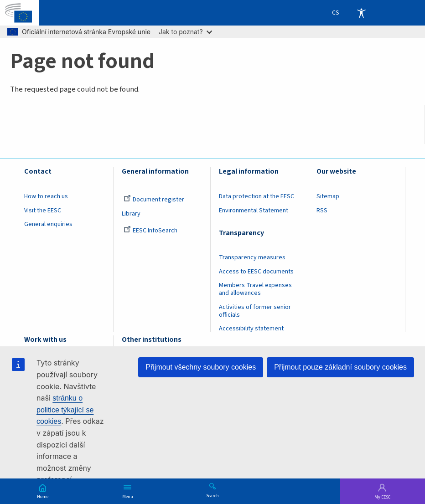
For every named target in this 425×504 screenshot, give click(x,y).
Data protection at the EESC (257, 196)
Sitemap (328, 196)
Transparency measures (252, 257)
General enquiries (48, 224)
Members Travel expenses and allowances (255, 289)
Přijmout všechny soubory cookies (201, 367)
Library (131, 214)
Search (212, 495)
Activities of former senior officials (255, 311)
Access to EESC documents (256, 272)
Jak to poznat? (185, 32)
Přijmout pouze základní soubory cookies (340, 367)
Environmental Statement (254, 211)
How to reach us (46, 196)
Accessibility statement (251, 329)
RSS (322, 211)
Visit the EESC (43, 211)
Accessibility (361, 13)
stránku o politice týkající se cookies (65, 410)
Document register (154, 200)
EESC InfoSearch (150, 231)
